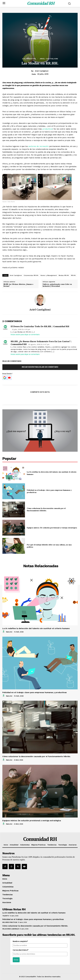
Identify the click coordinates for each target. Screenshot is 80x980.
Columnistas (29, 59)
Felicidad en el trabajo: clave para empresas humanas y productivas (35, 692)
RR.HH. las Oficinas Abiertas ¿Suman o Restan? (18, 285)
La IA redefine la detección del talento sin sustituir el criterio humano (36, 628)
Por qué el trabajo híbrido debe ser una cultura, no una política (49, 546)
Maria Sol (9, 632)
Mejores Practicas (10, 922)
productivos (47, 129)
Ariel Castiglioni (49, 59)
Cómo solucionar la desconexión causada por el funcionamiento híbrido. (46, 509)
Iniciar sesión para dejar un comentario (25, 335)
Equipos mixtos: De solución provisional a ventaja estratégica (52, 528)
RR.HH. (74, 275)
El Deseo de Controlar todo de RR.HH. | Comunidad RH (40, 326)
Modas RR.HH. (64, 275)
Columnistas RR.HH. (31, 275)
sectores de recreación (39, 146)
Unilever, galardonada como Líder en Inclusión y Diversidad (57, 285)
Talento (6, 916)
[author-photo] (4, 632)
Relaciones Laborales (11, 929)
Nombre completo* (20, 941)
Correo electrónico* (21, 950)
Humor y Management (49, 275)
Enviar (16, 960)
